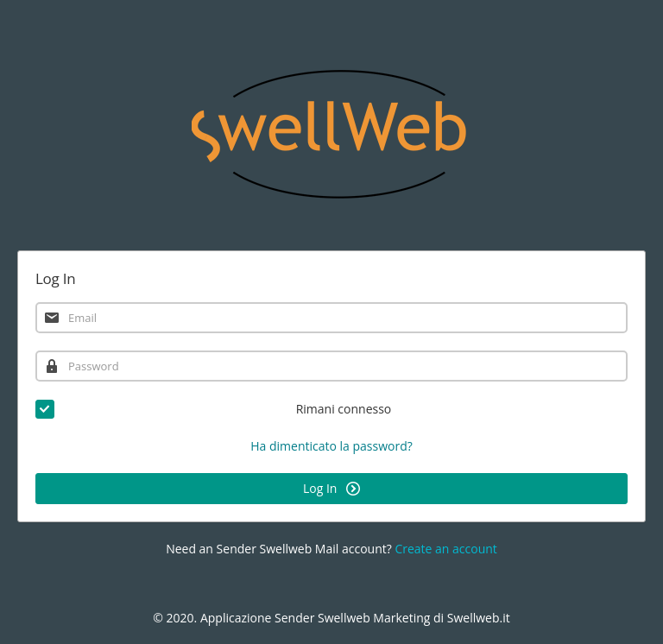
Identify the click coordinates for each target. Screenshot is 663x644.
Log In (331, 488)
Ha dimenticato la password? (331, 446)
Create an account (445, 549)
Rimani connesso (213, 409)
